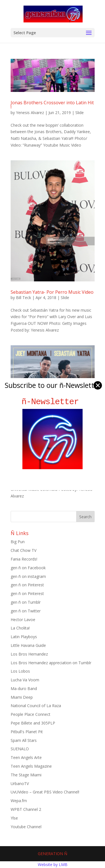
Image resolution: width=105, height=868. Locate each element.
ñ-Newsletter (53, 402)
